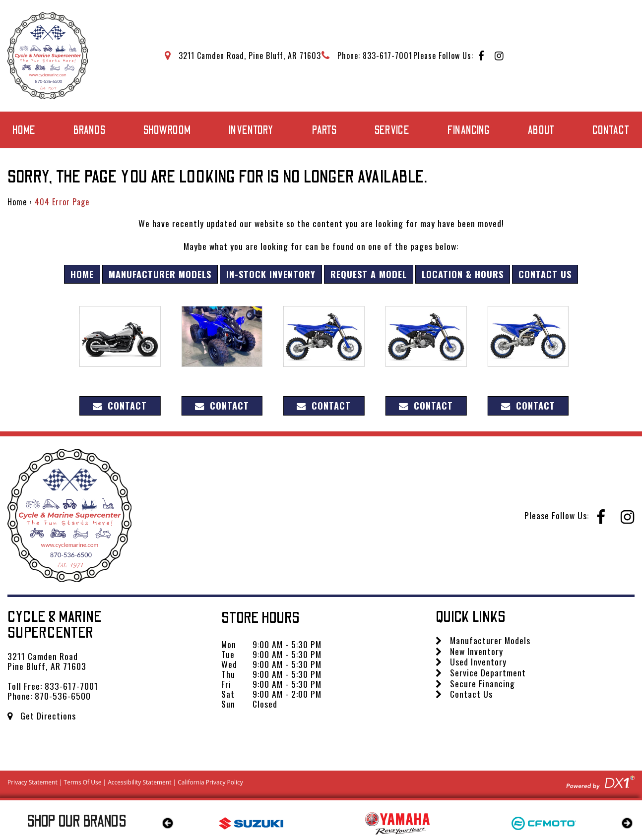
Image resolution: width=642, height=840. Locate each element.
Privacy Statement (32, 782)
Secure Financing (475, 683)
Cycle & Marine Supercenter (55, 625)
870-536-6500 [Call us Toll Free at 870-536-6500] (63, 696)
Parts (324, 130)
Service (392, 130)
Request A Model (369, 274)
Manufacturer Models (160, 274)
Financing (469, 130)
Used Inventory (471, 661)
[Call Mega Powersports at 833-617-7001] (367, 56)
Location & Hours (463, 274)
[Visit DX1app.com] (600, 781)
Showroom (167, 130)
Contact (611, 130)
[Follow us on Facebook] (481, 56)
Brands (90, 130)
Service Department (481, 672)
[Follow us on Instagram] (499, 56)
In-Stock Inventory (271, 274)
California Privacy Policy (210, 782)
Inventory (251, 130)
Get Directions (42, 716)
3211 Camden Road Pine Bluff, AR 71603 (47, 661)
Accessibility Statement (139, 782)
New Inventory (469, 651)
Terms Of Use (83, 782)
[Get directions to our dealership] (243, 56)
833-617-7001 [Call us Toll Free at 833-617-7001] (71, 686)
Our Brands (77, 821)
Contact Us (545, 274)
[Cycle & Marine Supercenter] (48, 56)
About (541, 130)
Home (24, 130)
